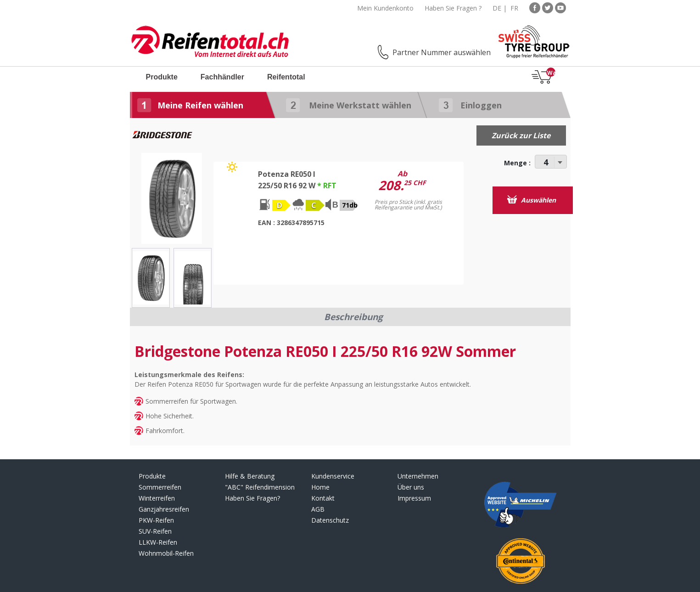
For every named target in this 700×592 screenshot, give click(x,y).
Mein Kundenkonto (385, 8)
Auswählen (532, 200)
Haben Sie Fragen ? (453, 8)
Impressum (414, 498)
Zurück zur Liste (521, 135)
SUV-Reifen (155, 531)
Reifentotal (286, 77)
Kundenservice (333, 476)
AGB (318, 509)
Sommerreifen (160, 487)
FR (514, 8)
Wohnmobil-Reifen (166, 553)
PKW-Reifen (156, 520)
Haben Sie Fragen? (252, 498)
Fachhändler (222, 77)
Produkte (162, 77)
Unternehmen (418, 476)
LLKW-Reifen (158, 542)
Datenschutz (330, 520)
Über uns (411, 487)
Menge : (517, 163)
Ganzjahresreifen (164, 509)
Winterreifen (157, 498)
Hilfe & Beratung (250, 476)
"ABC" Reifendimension (260, 487)
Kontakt (323, 498)
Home (320, 487)
